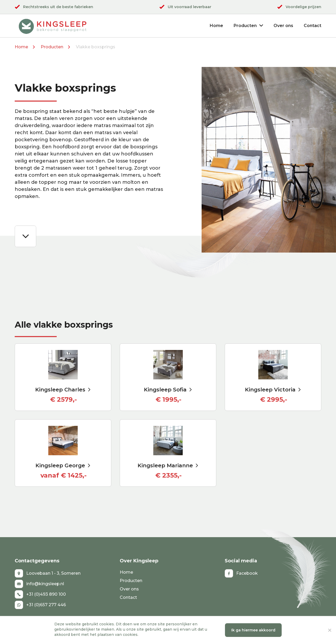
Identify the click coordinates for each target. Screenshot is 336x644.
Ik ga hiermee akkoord (253, 630)
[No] (329, 630)
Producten (248, 26)
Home (216, 26)
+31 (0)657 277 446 (40, 605)
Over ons (283, 26)
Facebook (241, 573)
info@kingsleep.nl (39, 584)
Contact (313, 26)
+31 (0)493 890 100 (40, 594)
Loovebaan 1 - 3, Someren (48, 573)
